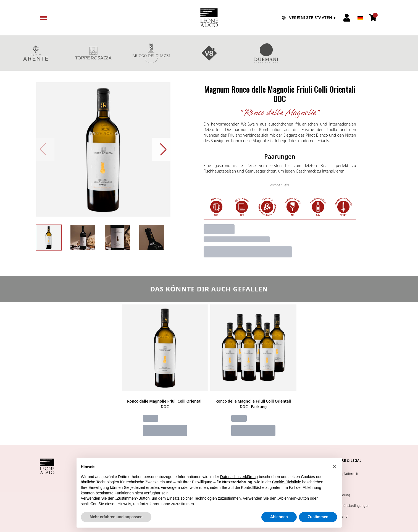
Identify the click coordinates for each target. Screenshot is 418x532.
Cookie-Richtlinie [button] (287, 482)
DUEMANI (267, 53)
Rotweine (382, 53)
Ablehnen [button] (279, 517)
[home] (209, 18)
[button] (335, 466)
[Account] (347, 18)
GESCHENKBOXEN (324, 53)
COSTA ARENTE (36, 53)
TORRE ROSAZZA (93, 53)
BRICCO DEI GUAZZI (151, 53)
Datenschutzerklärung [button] (239, 477)
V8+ (209, 53)
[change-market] (308, 18)
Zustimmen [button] (318, 517)
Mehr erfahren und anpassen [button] (116, 517)
